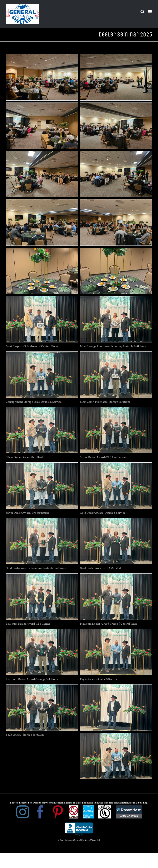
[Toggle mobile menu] (150, 12)
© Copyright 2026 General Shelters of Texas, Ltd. (79, 840)
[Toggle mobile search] (142, 12)
